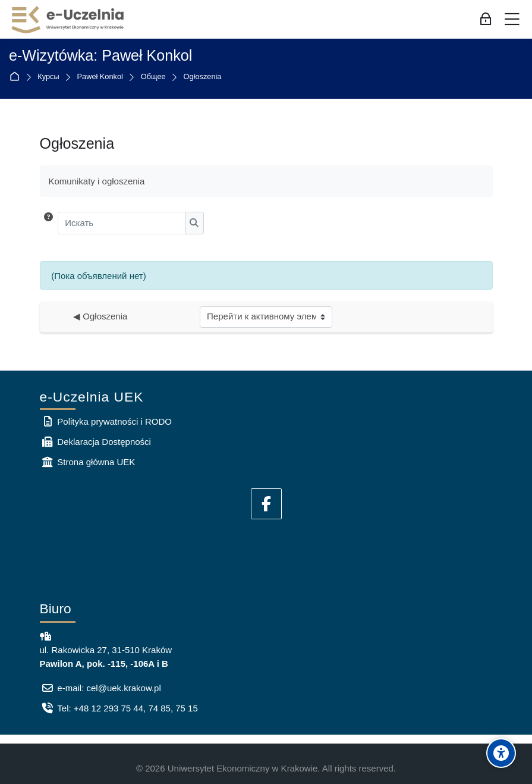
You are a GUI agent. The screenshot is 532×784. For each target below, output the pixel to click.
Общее (153, 77)
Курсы (48, 77)
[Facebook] (266, 504)
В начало (17, 77)
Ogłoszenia (203, 77)
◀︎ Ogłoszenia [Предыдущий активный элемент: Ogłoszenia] (100, 316)
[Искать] (122, 223)
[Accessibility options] (501, 753)
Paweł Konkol (100, 77)
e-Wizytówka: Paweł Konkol (100, 55)
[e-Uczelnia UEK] (68, 20)
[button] (48, 223)
